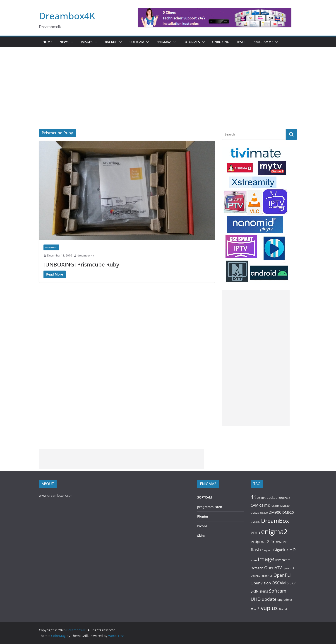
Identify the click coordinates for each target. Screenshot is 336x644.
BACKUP (111, 42)
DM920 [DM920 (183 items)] (288, 512)
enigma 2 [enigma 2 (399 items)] (260, 542)
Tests (241, 42)
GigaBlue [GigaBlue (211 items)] (281, 550)
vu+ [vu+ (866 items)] (255, 608)
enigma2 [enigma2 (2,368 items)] (274, 532)
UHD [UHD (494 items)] (256, 599)
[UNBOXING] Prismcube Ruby (81, 264)
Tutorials (191, 42)
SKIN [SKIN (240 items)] (255, 591)
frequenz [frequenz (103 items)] (267, 550)
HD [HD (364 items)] (293, 550)
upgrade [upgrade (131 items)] (283, 600)
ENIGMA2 (164, 42)
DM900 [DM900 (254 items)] (275, 512)
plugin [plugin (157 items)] (292, 583)
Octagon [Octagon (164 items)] (257, 568)
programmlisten (210, 507)
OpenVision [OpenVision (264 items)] (261, 583)
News (64, 42)
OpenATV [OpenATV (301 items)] (273, 568)
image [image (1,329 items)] (266, 559)
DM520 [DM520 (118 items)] (285, 506)
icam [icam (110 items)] (254, 560)
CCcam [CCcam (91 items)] (275, 506)
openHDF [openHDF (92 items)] (267, 576)
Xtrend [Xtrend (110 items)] (283, 609)
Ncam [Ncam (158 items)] (286, 560)
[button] (71, 42)
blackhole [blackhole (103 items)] (284, 498)
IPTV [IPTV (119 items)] (278, 560)
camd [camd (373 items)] (265, 505)
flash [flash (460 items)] (256, 550)
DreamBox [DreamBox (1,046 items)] (275, 521)
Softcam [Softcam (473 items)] (278, 591)
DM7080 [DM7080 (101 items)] (255, 522)
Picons (202, 526)
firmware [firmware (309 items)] (279, 542)
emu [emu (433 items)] (255, 532)
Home (47, 42)
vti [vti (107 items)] (291, 600)
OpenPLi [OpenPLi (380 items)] (282, 575)
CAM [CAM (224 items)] (254, 505)
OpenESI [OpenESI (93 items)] (256, 576)
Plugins (203, 516)
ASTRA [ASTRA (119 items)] (261, 498)
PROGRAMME (263, 42)
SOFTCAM (137, 42)
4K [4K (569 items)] (253, 497)
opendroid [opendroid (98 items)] (289, 568)
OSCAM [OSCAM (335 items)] (279, 583)
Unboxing (221, 42)
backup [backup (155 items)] (272, 498)
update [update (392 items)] (269, 599)
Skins (201, 536)
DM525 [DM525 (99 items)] (255, 513)
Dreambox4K (67, 16)
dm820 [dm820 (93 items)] (264, 513)
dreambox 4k (86, 255)
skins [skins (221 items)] (264, 591)
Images (87, 42)
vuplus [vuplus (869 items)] (269, 608)
